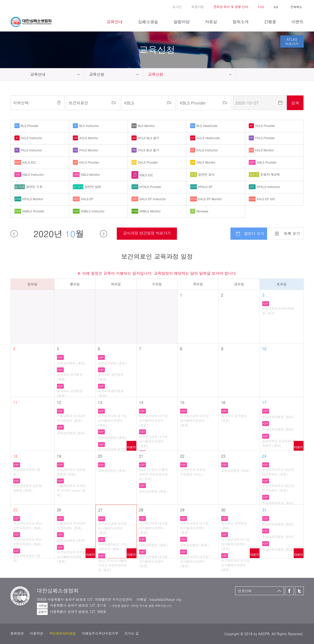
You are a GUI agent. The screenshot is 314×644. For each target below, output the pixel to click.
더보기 (131, 447)
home (18, 74)
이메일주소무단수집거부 (100, 633)
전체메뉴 (296, 7)
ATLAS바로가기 (292, 42)
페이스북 (13, 6)
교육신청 (97, 74)
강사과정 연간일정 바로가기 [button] (147, 233)
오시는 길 (132, 633)
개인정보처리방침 (62, 633)
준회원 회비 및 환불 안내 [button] (231, 7)
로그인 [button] (177, 7)
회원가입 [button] (197, 7)
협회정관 (17, 633)
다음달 (103, 234)
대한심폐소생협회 (31, 22)
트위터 (20, 6)
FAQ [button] (261, 7)
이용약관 (36, 633)
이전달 (14, 234)
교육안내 (38, 74)
